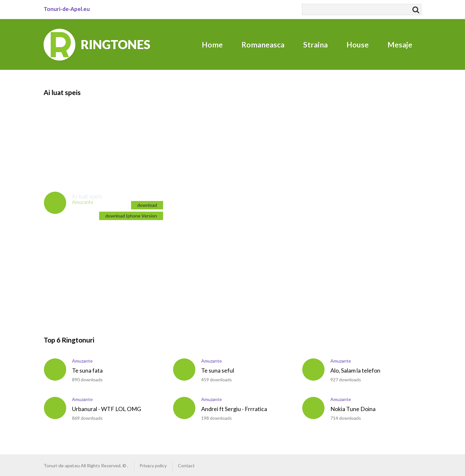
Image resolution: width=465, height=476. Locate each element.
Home (212, 45)
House (358, 45)
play (55, 203)
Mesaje (400, 45)
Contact (186, 465)
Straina (315, 45)
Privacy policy (153, 465)
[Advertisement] (82, 138)
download (147, 205)
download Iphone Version (131, 216)
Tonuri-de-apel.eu (62, 465)
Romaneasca (263, 45)
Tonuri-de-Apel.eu (67, 9)
